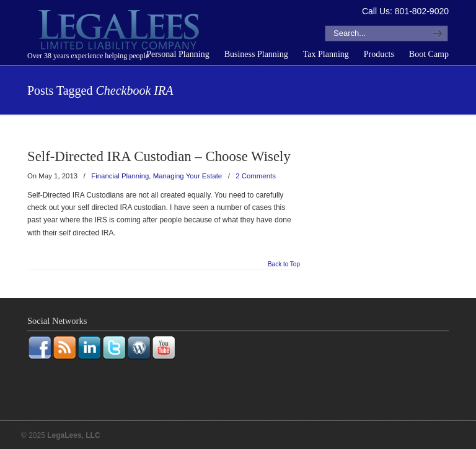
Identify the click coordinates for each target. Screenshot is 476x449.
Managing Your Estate (187, 176)
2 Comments (256, 176)
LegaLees (120, 32)
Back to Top (284, 264)
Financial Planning (120, 176)
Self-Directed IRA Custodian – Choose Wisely (159, 156)
